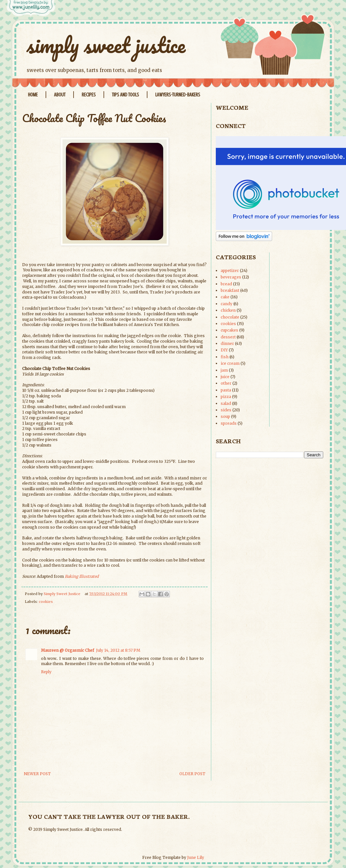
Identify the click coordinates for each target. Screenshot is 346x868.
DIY (224, 350)
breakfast (230, 290)
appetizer (230, 270)
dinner (227, 343)
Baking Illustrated (82, 576)
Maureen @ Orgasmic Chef (68, 650)
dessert (228, 337)
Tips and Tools (125, 95)
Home (33, 95)
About (60, 95)
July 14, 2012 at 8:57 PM (118, 650)
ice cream (230, 363)
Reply (46, 672)
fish (225, 357)
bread (226, 284)
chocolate (230, 317)
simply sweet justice (106, 45)
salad (226, 403)
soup (225, 416)
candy (227, 304)
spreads (229, 423)
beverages (231, 277)
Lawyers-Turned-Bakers (178, 95)
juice (225, 377)
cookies (46, 602)
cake (225, 297)
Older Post (192, 774)
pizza (226, 397)
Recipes (89, 95)
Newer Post (37, 774)
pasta (226, 390)
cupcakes (229, 330)
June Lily (196, 857)
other (226, 383)
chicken (228, 310)
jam (224, 370)
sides (226, 410)
